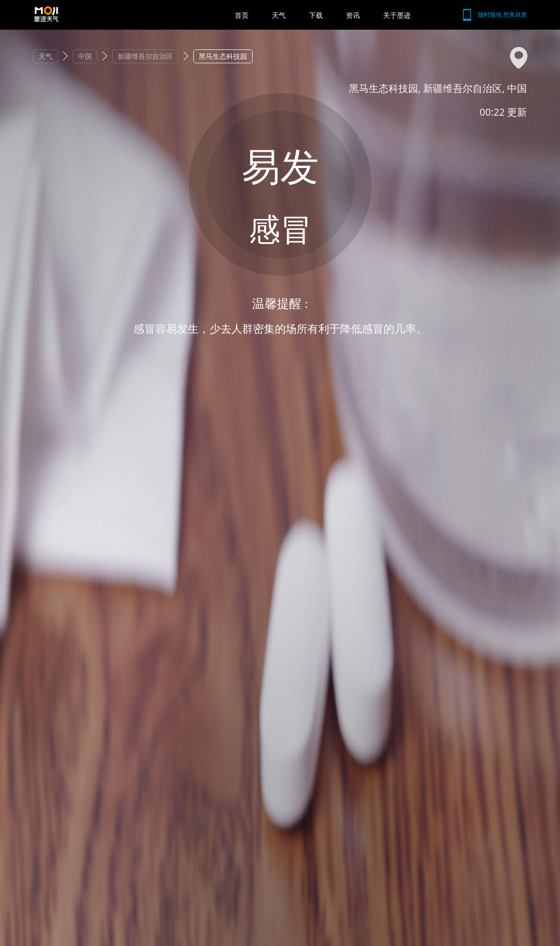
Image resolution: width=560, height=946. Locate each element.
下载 (316, 15)
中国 (85, 56)
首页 (242, 15)
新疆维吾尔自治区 (145, 56)
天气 (279, 15)
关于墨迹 (397, 15)
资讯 (353, 15)
